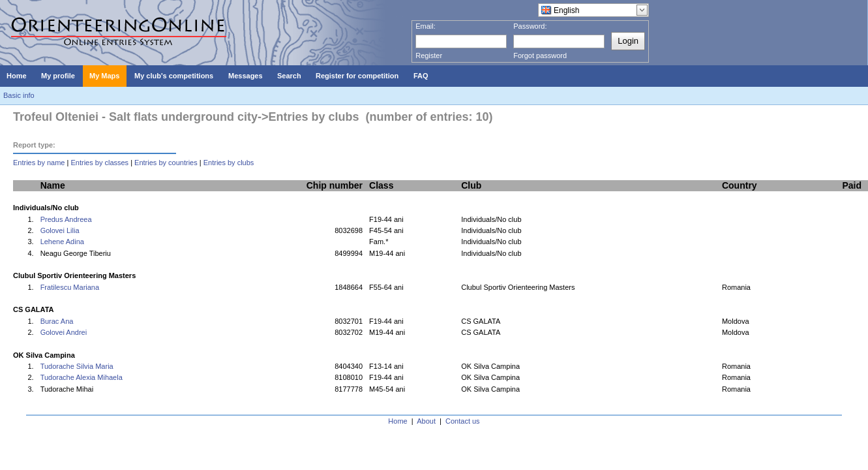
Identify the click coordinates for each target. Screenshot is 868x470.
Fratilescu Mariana (70, 287)
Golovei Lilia (60, 230)
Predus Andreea (66, 219)
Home (397, 421)
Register (429, 55)
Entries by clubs (229, 163)
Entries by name (39, 163)
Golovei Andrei (64, 332)
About (426, 421)
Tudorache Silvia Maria (77, 366)
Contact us (463, 421)
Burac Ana (57, 321)
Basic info (19, 95)
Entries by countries (166, 163)
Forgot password (540, 55)
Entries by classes (99, 163)
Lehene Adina (62, 242)
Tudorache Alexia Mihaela (82, 377)
